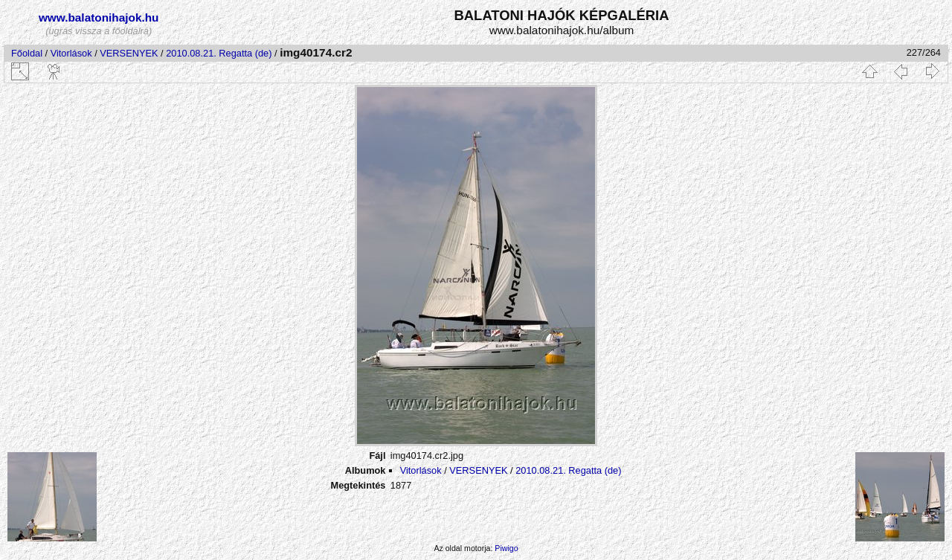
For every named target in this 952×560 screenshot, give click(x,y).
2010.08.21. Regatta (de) (219, 53)
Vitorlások (71, 53)
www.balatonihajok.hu (99, 17)
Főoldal (27, 53)
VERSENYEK (129, 53)
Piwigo (506, 548)
